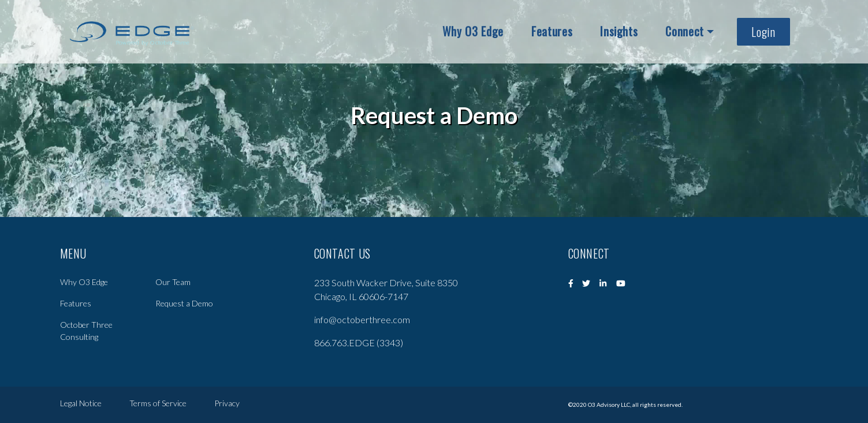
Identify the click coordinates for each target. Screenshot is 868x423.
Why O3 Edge (473, 31)
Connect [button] (685, 31)
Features (552, 31)
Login (763, 32)
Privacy (227, 404)
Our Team (173, 282)
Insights (619, 31)
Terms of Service (158, 404)
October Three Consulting (86, 331)
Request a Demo (184, 303)
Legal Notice (81, 404)
